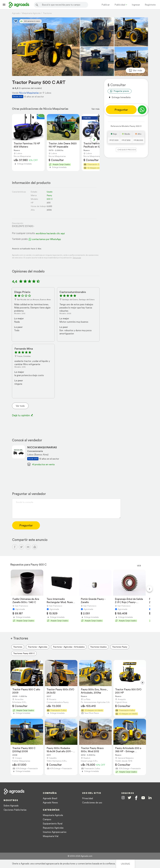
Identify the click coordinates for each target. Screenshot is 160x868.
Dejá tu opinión (23, 415)
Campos (47, 819)
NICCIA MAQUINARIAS (42, 447)
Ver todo (20, 406)
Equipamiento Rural (53, 824)
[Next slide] (94, 140)
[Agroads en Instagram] (123, 798)
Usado (50, 192)
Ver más (95, 109)
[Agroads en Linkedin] (150, 798)
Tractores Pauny (120, 647)
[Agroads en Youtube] (143, 798)
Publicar (106, 5)
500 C (50, 199)
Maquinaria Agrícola (53, 815)
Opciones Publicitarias (15, 810)
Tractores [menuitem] (18, 647)
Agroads (16, 13)
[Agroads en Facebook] (136, 798)
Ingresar (136, 5)
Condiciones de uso (92, 802)
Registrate (150, 5)
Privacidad (88, 798)
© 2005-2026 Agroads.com (80, 856)
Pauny (49, 195)
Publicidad (120, 5)
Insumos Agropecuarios (55, 832)
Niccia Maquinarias (29, 93)
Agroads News (50, 802)
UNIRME (125, 864)
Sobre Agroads (11, 806)
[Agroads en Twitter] (129, 798)
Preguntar (121, 110)
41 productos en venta (43, 464)
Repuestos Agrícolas (53, 828)
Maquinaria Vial (51, 836)
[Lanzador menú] (4, 5)
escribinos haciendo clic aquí (50, 233)
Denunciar (77, 258)
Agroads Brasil (50, 798)
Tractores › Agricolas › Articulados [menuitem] (69, 647)
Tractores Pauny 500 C (24, 653)
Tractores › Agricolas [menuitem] (38, 647)
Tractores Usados (98, 647)
